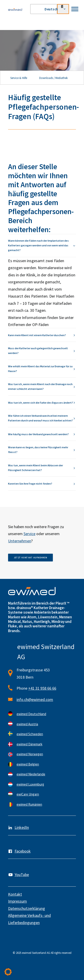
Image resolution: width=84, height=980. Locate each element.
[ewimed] (15, 9)
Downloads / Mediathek (53, 78)
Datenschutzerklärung (27, 908)
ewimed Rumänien (29, 804)
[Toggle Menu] (75, 9)
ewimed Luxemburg (30, 784)
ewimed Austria (27, 724)
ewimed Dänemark (29, 744)
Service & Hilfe (19, 78)
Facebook (23, 851)
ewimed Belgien (28, 764)
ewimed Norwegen (30, 754)
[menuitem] (53, 9)
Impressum (17, 901)
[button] (8, 972)
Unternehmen (20, 541)
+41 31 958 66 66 (42, 688)
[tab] (42, 246)
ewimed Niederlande (31, 774)
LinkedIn (22, 827)
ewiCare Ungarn (28, 794)
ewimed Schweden (30, 734)
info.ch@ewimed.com (35, 699)
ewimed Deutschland (31, 714)
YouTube (22, 875)
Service (29, 534)
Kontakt (15, 894)
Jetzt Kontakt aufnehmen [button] (30, 558)
